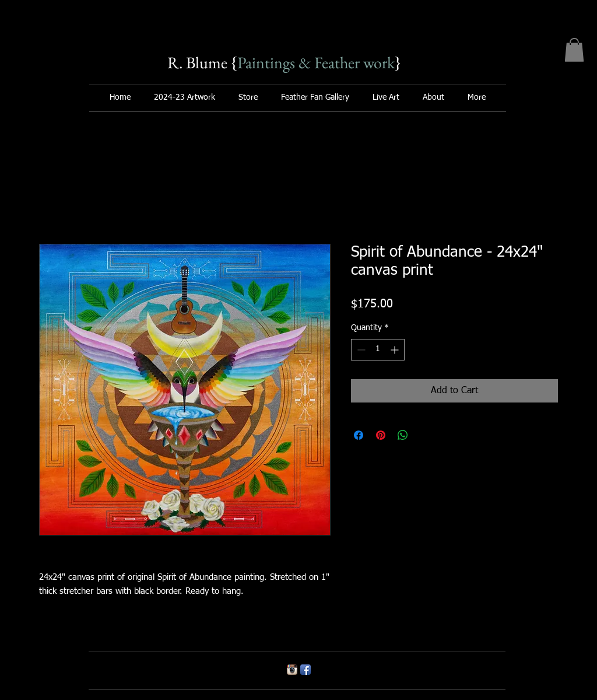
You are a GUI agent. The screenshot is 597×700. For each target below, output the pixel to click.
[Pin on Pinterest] (381, 435)
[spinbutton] (378, 350)
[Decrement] (360, 350)
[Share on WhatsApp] (403, 435)
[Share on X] (425, 435)
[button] (574, 50)
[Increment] (396, 350)
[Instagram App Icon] (292, 670)
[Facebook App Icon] (305, 670)
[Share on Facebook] (359, 435)
